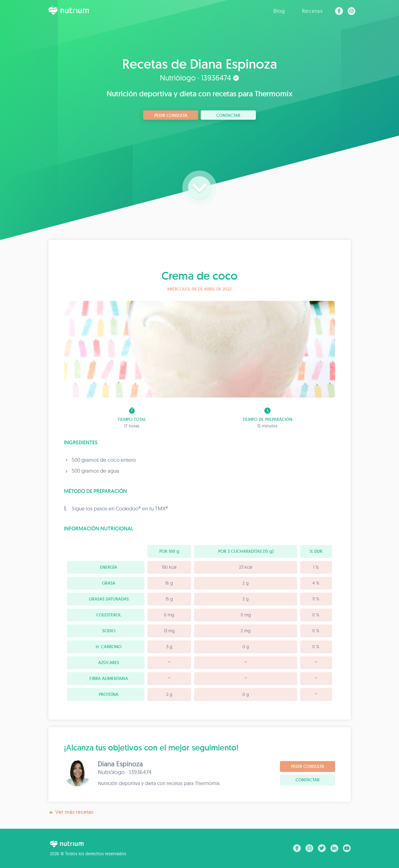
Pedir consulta (171, 115)
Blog (279, 11)
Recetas (312, 11)
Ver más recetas (71, 812)
